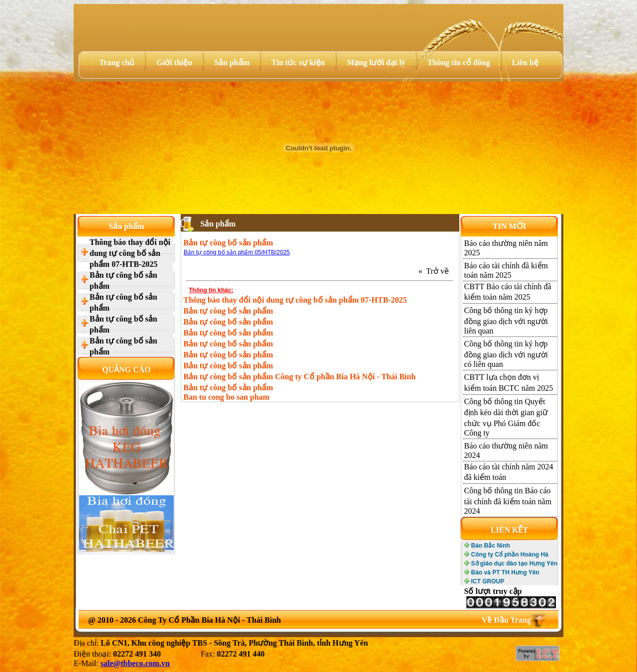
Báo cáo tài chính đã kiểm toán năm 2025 (506, 270)
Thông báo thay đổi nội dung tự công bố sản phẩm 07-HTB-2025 (130, 253)
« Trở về (436, 271)
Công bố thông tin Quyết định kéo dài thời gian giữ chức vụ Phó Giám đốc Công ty (506, 417)
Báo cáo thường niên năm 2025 (506, 248)
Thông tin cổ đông (459, 62)
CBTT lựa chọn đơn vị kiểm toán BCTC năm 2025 (509, 383)
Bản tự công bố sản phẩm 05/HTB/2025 (237, 252)
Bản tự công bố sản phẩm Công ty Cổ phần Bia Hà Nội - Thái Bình (300, 377)
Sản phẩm (232, 62)
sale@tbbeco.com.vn (135, 663)
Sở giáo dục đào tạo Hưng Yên (514, 563)
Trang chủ (117, 62)
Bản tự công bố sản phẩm (123, 280)
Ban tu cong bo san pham (227, 397)
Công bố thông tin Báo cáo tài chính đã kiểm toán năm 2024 (508, 501)
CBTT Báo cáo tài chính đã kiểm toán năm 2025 (508, 292)
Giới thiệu (174, 62)
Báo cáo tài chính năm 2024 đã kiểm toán (509, 472)
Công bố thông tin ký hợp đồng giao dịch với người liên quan (506, 321)
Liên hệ (525, 62)
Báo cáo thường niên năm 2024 (506, 450)
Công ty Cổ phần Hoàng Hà (510, 555)
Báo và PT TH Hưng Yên (505, 572)
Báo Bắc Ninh (491, 546)
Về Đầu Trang (506, 620)
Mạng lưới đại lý (376, 62)
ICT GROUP (488, 581)
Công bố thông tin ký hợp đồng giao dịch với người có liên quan (506, 354)
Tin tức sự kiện (298, 62)
